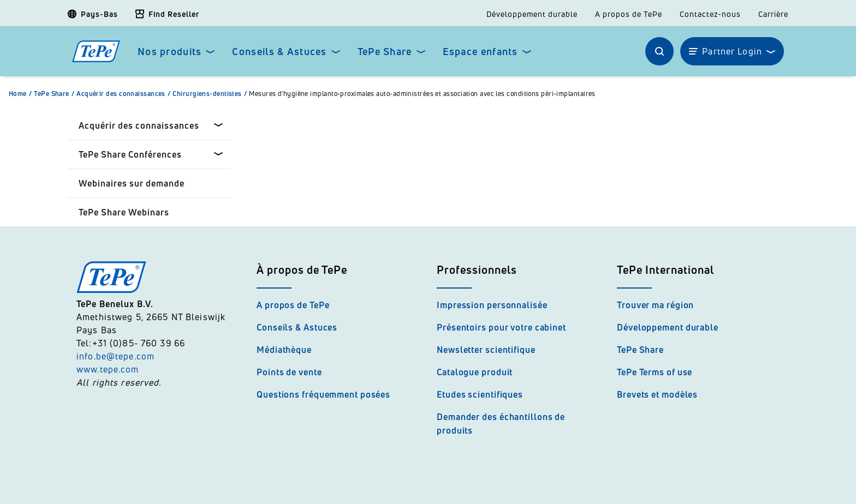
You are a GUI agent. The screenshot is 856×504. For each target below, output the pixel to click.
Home (21, 94)
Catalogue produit (475, 372)
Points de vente (289, 372)
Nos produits (170, 52)
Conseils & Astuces (279, 52)
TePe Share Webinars (124, 212)
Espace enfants (480, 52)
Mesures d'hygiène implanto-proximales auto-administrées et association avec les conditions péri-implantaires (422, 94)
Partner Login (732, 51)
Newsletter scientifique (486, 350)
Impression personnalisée (492, 305)
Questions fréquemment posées (323, 394)
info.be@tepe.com (115, 356)
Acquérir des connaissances (124, 94)
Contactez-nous (710, 14)
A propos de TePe (629, 14)
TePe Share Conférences (130, 154)
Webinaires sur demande (132, 183)
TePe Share (385, 52)
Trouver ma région (655, 305)
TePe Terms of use (655, 372)
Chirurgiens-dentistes (211, 94)
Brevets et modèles (657, 394)
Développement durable (532, 14)
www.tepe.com (108, 369)
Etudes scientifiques (480, 394)
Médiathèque (284, 350)
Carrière (773, 14)
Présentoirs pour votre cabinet (501, 327)
